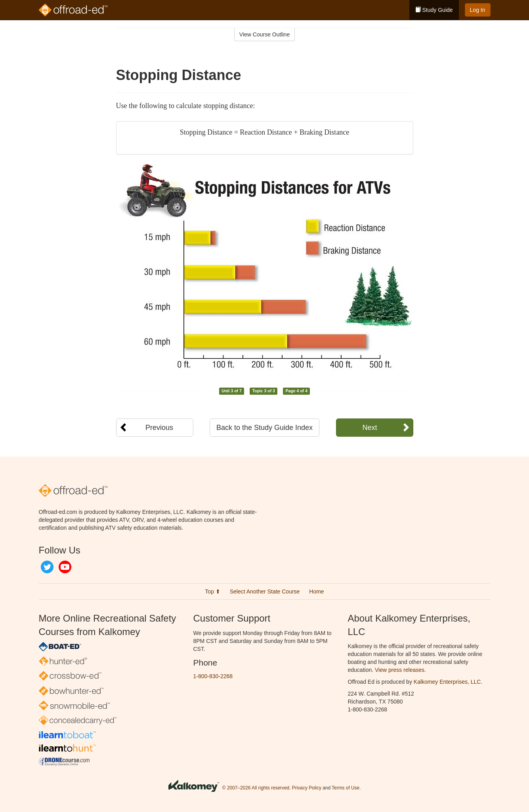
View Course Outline (264, 34)
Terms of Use (346, 788)
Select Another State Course (265, 591)
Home (316, 591)
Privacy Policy (307, 788)
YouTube (65, 567)
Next (370, 428)
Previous (159, 428)
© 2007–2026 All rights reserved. (257, 788)
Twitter (47, 567)
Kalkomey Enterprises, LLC (447, 682)
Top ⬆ (212, 591)
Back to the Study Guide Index (264, 428)
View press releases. (400, 670)
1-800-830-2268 (213, 676)
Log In (478, 10)
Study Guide (434, 10)
